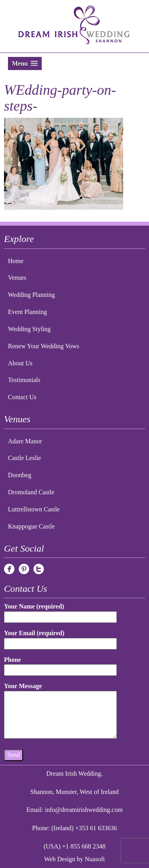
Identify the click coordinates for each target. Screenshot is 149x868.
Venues (17, 278)
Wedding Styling (29, 329)
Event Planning (27, 312)
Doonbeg (20, 475)
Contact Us (22, 397)
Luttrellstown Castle (34, 509)
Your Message (60, 711)
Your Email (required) (60, 638)
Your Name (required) (60, 612)
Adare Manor (25, 441)
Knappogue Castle (31, 526)
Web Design (60, 859)
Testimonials (24, 380)
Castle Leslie (24, 458)
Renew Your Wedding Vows (44, 346)
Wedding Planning (31, 295)
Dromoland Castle (31, 492)
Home (16, 261)
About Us (20, 363)
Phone (60, 665)
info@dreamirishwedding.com (84, 810)
